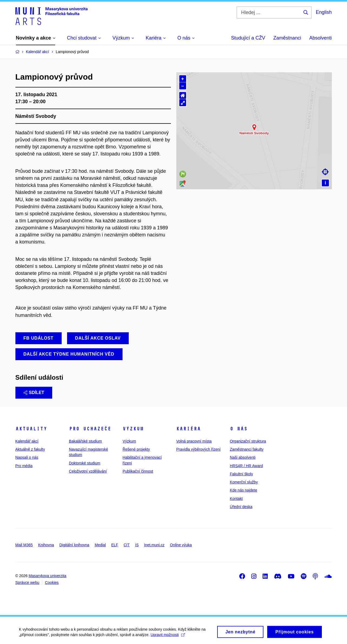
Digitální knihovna (74, 545)
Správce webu (27, 583)
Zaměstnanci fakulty (247, 449)
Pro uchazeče (90, 429)
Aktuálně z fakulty (30, 449)
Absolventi (320, 38)
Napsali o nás (27, 457)
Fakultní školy (242, 474)
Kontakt (236, 499)
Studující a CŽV (248, 38)
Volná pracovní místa (194, 441)
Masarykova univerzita (47, 576)
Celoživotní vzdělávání (88, 471)
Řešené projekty (136, 449)
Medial (100, 545)
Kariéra (188, 429)
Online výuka (181, 545)
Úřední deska (241, 507)
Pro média (24, 466)
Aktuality (31, 429)
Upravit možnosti (168, 640)
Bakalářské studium (85, 441)
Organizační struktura (248, 441)
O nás (239, 429)
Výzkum (133, 429)
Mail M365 (24, 545)
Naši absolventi (243, 457)
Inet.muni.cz (154, 545)
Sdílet (34, 393)
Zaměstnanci (287, 38)
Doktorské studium (85, 463)
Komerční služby (244, 482)
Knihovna (46, 545)
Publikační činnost (138, 471)
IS (137, 545)
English (324, 12)
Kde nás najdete (244, 490)
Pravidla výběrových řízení (198, 449)
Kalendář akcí (27, 441)
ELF (115, 545)
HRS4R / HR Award (246, 466)
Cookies (52, 583)
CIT (127, 545)
